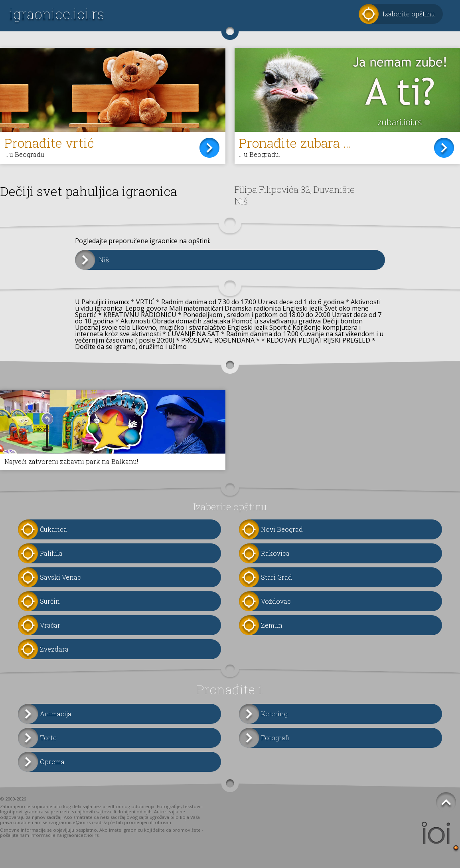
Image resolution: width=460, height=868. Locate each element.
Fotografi (275, 738)
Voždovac (276, 601)
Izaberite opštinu (409, 14)
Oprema (52, 762)
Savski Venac (60, 577)
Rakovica (275, 553)
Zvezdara (54, 649)
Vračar (50, 625)
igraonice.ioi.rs (57, 14)
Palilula (51, 553)
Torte (48, 738)
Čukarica (53, 529)
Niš (104, 260)
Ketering (274, 714)
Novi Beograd (282, 529)
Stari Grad (276, 577)
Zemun (272, 625)
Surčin (50, 601)
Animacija (56, 714)
